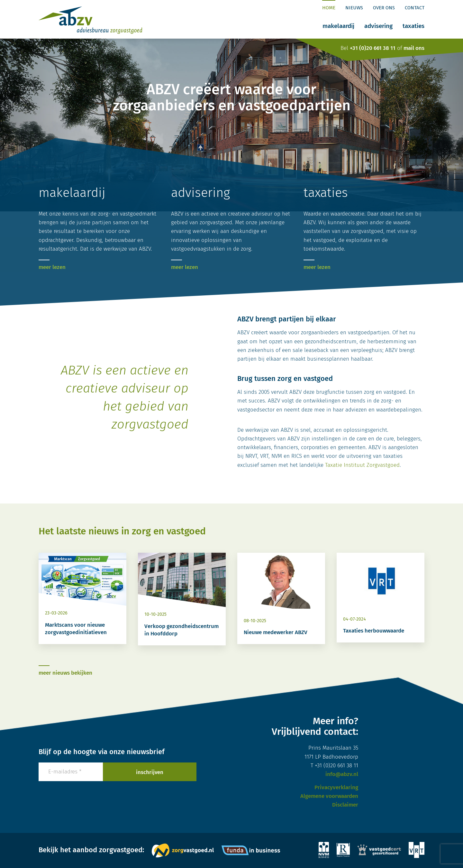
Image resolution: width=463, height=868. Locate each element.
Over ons (384, 8)
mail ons (414, 48)
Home (329, 8)
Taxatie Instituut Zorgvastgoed (362, 465)
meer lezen (52, 267)
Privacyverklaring (336, 787)
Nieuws (354, 8)
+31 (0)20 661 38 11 (373, 48)
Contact (415, 8)
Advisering (378, 26)
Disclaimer (345, 805)
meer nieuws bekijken (65, 673)
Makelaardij (338, 26)
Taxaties (413, 26)
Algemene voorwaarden (329, 796)
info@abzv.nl (342, 774)
